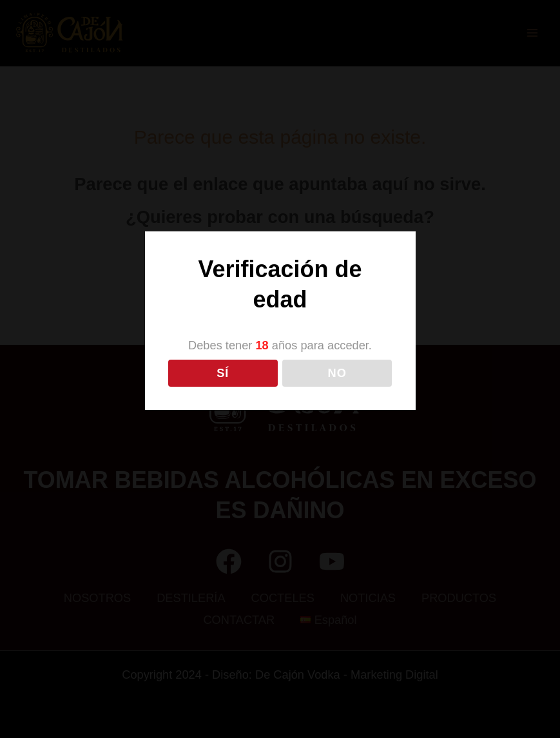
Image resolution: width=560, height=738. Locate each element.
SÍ (223, 373)
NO (337, 373)
